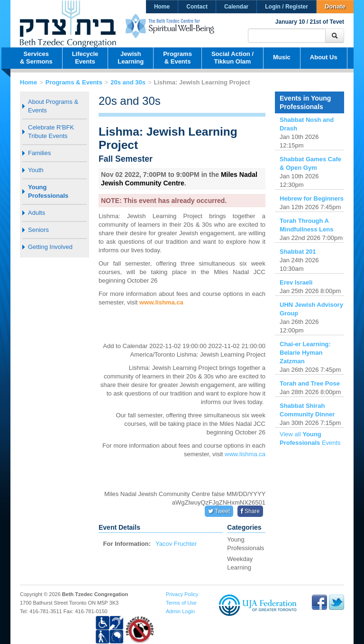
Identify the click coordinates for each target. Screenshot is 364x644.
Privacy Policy (182, 594)
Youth (36, 170)
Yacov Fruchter (176, 544)
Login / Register (287, 7)
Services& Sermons (36, 58)
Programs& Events (177, 58)
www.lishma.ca (161, 302)
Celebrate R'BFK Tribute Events (51, 132)
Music (282, 57)
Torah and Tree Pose (310, 383)
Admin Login (180, 611)
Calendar (236, 7)
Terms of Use (181, 603)
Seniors (38, 230)
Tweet (219, 511)
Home (162, 7)
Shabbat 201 (298, 252)
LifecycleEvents (85, 58)
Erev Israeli (296, 282)
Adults (36, 213)
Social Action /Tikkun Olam (232, 58)
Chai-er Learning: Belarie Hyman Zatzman (305, 353)
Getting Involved (50, 247)
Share (250, 511)
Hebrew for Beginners (312, 198)
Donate (335, 6)
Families (39, 153)
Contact (197, 7)
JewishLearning (131, 58)
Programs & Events (74, 82)
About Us (324, 57)
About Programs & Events (53, 106)
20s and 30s (128, 82)
